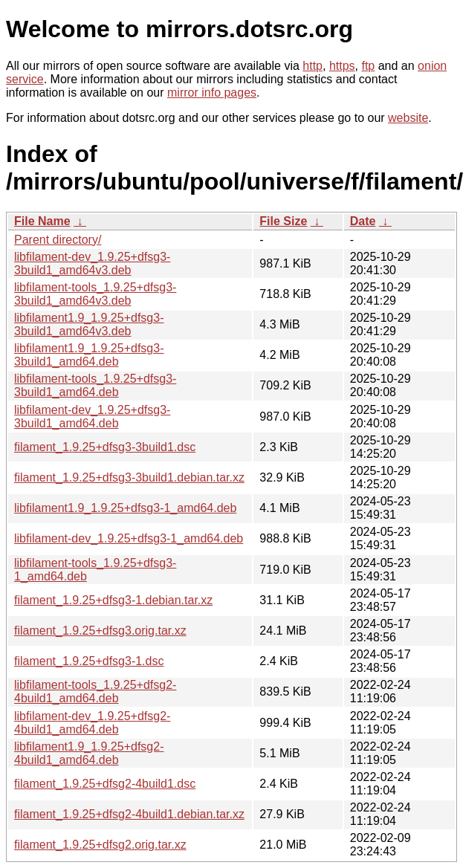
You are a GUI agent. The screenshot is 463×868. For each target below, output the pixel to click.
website (408, 118)
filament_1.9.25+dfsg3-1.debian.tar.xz (113, 600)
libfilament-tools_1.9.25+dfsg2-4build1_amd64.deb (95, 692)
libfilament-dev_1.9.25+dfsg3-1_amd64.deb (129, 538)
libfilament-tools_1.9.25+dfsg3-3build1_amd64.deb (95, 385)
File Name (42, 221)
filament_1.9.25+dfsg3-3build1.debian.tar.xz (129, 477)
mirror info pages (212, 93)
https (342, 66)
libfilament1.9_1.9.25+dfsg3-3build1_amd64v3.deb (89, 324)
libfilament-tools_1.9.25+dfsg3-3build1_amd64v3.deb (95, 294)
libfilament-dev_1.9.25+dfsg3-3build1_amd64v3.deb (92, 263)
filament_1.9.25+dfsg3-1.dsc (89, 661)
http (313, 66)
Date (363, 221)
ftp (368, 66)
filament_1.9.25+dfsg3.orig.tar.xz (100, 631)
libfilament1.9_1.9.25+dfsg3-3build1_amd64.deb (89, 355)
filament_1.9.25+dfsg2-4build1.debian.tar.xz (129, 814)
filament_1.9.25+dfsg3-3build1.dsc (105, 447)
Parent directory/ (58, 240)
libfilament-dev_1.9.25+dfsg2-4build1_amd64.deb (92, 723)
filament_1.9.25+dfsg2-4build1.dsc (105, 784)
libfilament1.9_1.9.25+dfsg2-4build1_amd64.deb (89, 753)
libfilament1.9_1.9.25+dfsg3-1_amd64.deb (125, 508)
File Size (283, 221)
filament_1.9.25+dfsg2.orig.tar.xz (100, 845)
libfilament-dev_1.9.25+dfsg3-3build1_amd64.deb (92, 417)
